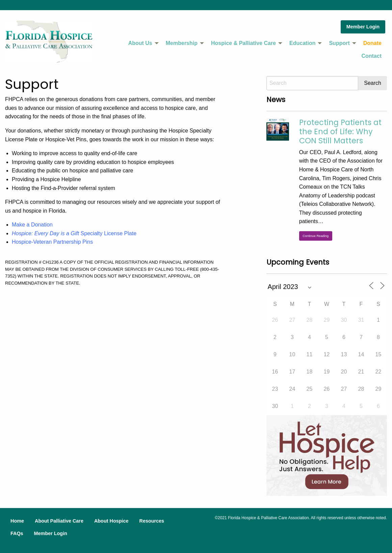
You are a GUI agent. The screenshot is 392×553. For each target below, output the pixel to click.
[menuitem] (142, 43)
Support (339, 43)
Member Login (363, 27)
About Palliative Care (59, 521)
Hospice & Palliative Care (243, 43)
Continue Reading (316, 236)
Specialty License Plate (74, 233)
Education (302, 43)
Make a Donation (32, 225)
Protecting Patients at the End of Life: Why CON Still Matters (340, 131)
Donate (372, 43)
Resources (152, 521)
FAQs (17, 533)
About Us (140, 43)
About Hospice (111, 521)
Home (17, 521)
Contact (371, 56)
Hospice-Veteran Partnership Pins (52, 242)
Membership (182, 43)
